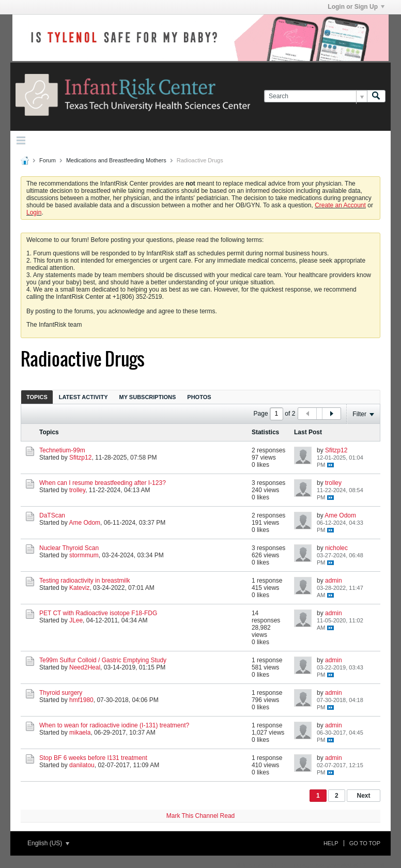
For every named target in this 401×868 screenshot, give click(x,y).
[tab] (37, 397)
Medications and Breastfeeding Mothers (116, 160)
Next (363, 796)
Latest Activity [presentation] (83, 397)
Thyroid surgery (61, 693)
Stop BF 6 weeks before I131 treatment (93, 758)
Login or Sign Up (356, 7)
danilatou (82, 765)
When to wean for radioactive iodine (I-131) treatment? (114, 725)
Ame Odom (84, 523)
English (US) (48, 843)
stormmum (84, 555)
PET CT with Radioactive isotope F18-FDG (98, 613)
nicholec (336, 548)
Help (331, 843)
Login (34, 212)
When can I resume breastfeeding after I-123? (103, 483)
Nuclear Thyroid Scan (69, 548)
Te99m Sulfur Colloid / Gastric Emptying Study (103, 660)
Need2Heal (85, 667)
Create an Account (340, 205)
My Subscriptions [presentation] (148, 397)
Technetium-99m (62, 450)
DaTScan (52, 515)
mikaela (80, 733)
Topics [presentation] (37, 397)
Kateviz (79, 588)
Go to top (365, 843)
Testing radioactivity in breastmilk (84, 581)
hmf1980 (81, 700)
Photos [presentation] (199, 397)
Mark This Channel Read (201, 816)
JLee (76, 620)
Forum (48, 160)
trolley (77, 490)
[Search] (315, 96)
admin (334, 581)
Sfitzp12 (80, 458)
